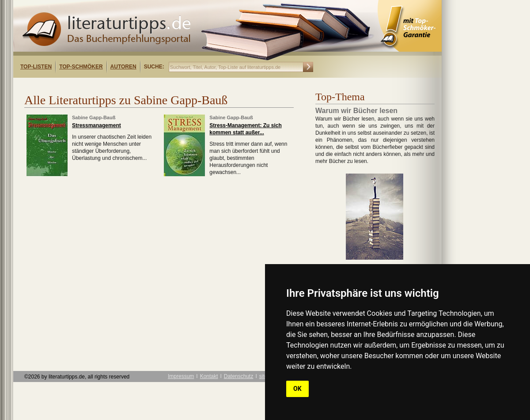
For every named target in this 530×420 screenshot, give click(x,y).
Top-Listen (36, 67)
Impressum (181, 376)
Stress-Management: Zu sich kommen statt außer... (245, 129)
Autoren (123, 67)
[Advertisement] (127, 85)
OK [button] (297, 389)
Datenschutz (239, 376)
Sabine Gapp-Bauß (94, 117)
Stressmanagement (97, 125)
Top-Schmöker (81, 67)
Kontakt (209, 376)
